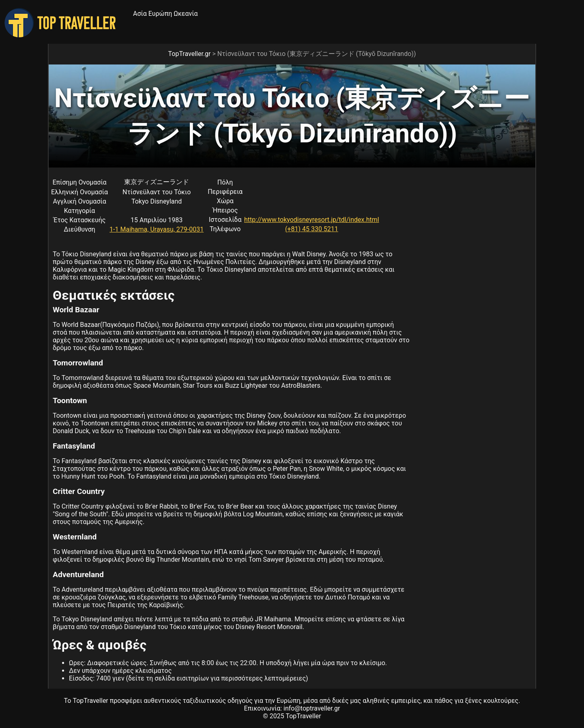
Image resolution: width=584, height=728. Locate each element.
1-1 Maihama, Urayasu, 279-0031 (157, 229)
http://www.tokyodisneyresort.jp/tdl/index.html (312, 220)
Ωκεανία (186, 14)
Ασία (140, 14)
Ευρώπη (160, 14)
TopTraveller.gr (190, 54)
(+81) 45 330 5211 (312, 229)
